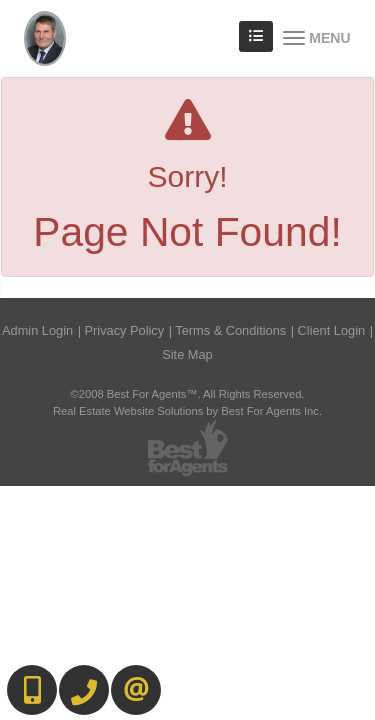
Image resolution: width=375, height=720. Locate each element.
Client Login (332, 330)
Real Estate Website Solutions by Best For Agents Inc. (187, 411)
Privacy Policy (125, 330)
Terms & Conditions (230, 330)
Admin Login (37, 330)
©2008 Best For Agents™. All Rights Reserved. (188, 394)
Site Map (187, 354)
